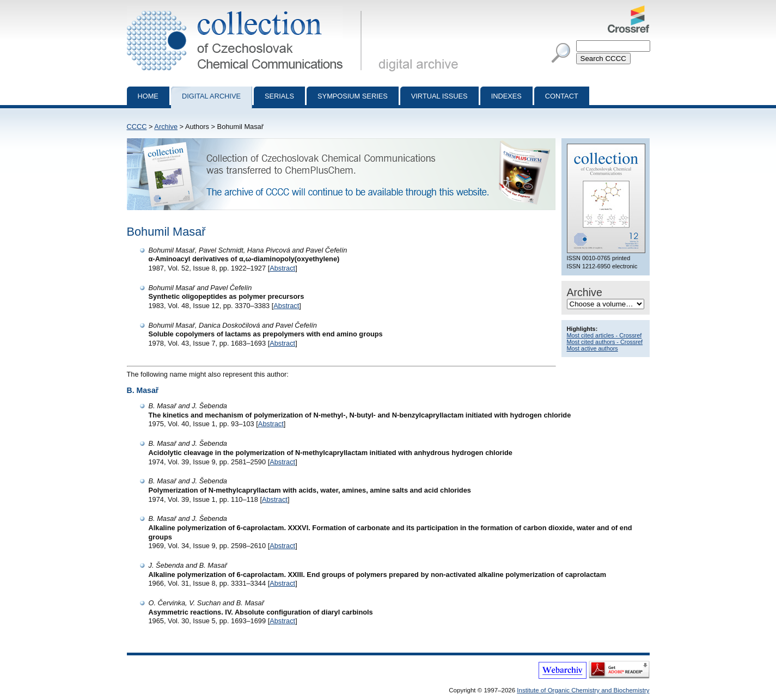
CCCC (137, 127)
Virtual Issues (439, 96)
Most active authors (592, 348)
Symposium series (353, 96)
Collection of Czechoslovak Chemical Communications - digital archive (246, 10)
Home (148, 96)
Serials (279, 96)
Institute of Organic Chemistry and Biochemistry (583, 690)
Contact (562, 96)
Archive (166, 127)
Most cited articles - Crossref (604, 335)
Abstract (282, 268)
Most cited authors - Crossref (605, 342)
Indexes (506, 96)
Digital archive (211, 96)
